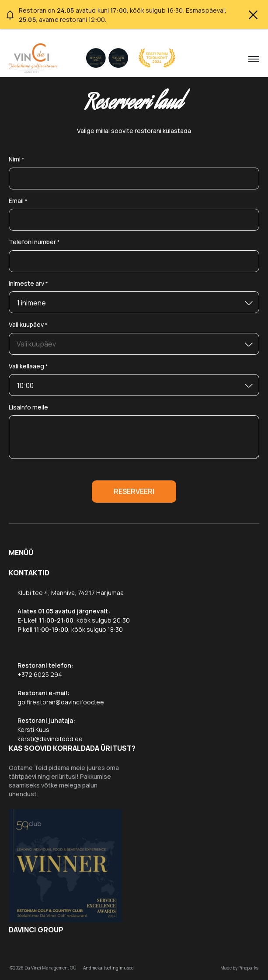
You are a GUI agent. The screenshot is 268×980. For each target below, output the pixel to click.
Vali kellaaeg (28, 366)
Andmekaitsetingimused (108, 968)
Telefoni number (34, 242)
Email (18, 201)
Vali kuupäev (28, 325)
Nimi (17, 159)
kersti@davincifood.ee (50, 739)
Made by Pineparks (239, 968)
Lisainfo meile (28, 407)
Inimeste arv (28, 284)
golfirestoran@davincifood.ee (61, 702)
